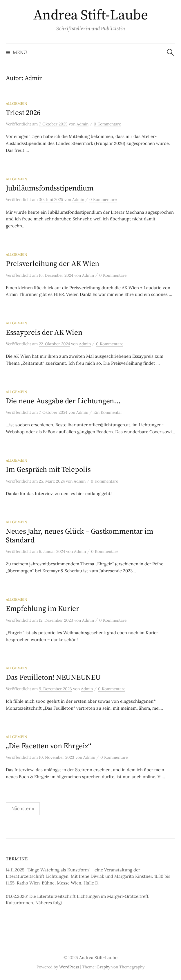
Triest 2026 (23, 113)
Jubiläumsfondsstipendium (50, 188)
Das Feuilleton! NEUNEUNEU (53, 678)
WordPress (69, 967)
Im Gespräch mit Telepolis (48, 470)
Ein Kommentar (108, 412)
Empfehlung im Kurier (42, 609)
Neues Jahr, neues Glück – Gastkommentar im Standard (79, 536)
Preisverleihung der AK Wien (53, 264)
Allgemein (17, 103)
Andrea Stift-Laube (91, 15)
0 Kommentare (107, 124)
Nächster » (23, 808)
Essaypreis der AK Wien (44, 333)
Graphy (103, 967)
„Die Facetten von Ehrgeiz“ (48, 746)
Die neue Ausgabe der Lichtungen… (63, 401)
